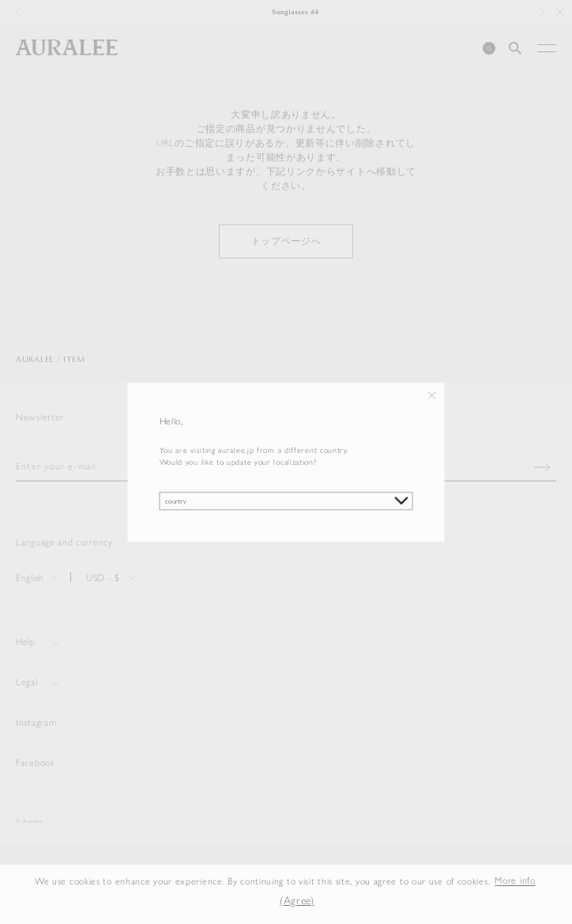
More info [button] (515, 881)
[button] (258, 901)
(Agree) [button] (297, 901)
